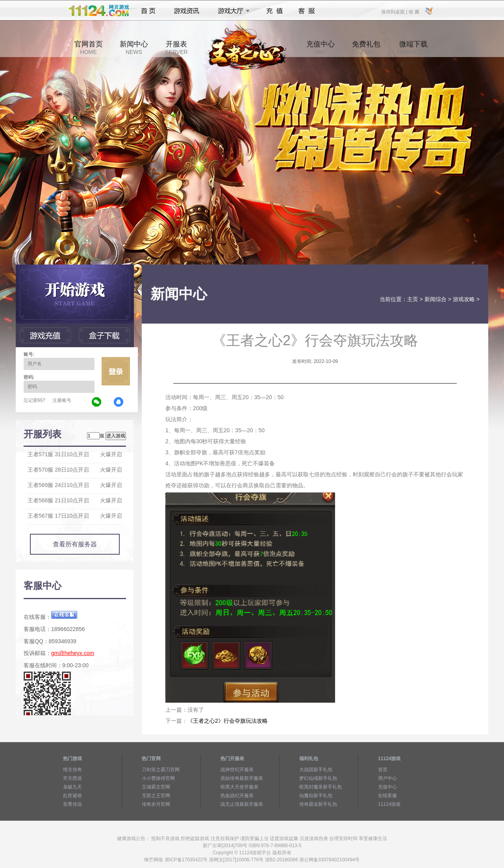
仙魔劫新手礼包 (316, 796)
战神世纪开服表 (237, 770)
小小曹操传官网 (158, 778)
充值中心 (321, 48)
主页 (413, 299)
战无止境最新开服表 (242, 804)
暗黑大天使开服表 (239, 787)
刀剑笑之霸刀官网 (161, 770)
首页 (148, 11)
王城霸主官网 (156, 787)
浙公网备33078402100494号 (329, 860)
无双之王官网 (156, 796)
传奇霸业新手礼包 (318, 804)
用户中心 (387, 778)
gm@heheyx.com (73, 653)
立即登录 (116, 371)
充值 (274, 11)
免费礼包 (366, 48)
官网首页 (89, 48)
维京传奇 (72, 770)
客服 (307, 11)
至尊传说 (72, 804)
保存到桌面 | (395, 11)
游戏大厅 (232, 11)
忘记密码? (34, 400)
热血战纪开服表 (237, 796)
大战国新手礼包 (316, 770)
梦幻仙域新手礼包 (318, 778)
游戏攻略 (464, 299)
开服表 (176, 48)
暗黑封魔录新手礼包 (321, 787)
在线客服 (387, 796)
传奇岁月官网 (156, 804)
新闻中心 (134, 48)
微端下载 (413, 48)
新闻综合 (435, 299)
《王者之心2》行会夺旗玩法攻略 (228, 721)
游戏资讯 (187, 11)
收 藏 (414, 11)
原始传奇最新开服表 (242, 778)
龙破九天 (72, 787)
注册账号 (62, 400)
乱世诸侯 (72, 796)
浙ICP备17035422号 (186, 860)
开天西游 (72, 778)
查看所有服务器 (75, 544)
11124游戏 (389, 804)
